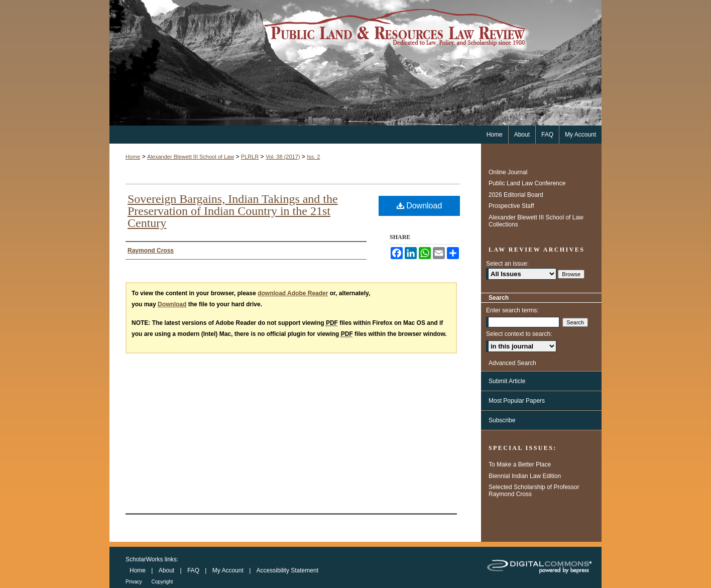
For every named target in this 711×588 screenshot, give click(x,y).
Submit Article (507, 381)
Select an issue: (507, 264)
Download (420, 206)
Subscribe (502, 420)
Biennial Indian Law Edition (525, 476)
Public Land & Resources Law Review (355, 63)
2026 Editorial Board (516, 195)
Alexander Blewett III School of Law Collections (536, 221)
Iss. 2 (313, 157)
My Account (229, 570)
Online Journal (508, 172)
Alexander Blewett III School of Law (191, 157)
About (167, 570)
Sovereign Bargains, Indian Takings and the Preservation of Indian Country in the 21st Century (233, 211)
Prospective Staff (511, 206)
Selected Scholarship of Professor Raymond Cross (534, 491)
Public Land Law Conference (527, 183)
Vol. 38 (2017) (283, 157)
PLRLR (250, 157)
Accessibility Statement (287, 570)
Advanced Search (512, 363)
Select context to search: (519, 334)
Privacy (135, 582)
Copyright (162, 582)
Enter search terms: (512, 310)
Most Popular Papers (517, 401)
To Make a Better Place (520, 464)
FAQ (194, 570)
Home (133, 157)
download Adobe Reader (293, 293)
